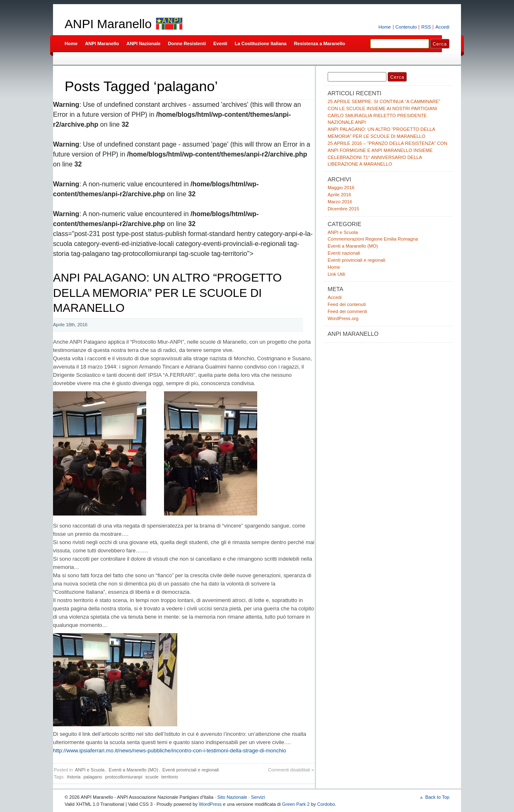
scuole (152, 777)
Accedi (442, 27)
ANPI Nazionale (143, 43)
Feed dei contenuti (347, 304)
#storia (74, 777)
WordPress (210, 804)
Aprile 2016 (339, 195)
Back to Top (437, 797)
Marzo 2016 (340, 202)
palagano (93, 777)
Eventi (220, 43)
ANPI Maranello (108, 24)
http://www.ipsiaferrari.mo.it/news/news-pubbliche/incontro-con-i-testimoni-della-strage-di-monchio (170, 751)
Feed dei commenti (347, 311)
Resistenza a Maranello (320, 43)
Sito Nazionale (232, 797)
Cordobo (326, 804)
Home (385, 27)
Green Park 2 (296, 804)
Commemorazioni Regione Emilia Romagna (373, 239)
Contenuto (406, 27)
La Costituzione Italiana (261, 43)
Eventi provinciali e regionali (191, 770)
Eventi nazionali (344, 253)
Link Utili (336, 274)
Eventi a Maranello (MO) (134, 770)
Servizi (258, 797)
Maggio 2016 (341, 188)
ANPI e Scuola (90, 770)
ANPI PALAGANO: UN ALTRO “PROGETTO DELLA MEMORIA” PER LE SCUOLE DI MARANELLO (167, 293)
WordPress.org (343, 318)
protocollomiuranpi (124, 777)
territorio (170, 777)
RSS (426, 27)
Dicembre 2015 (343, 209)
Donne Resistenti (187, 43)
